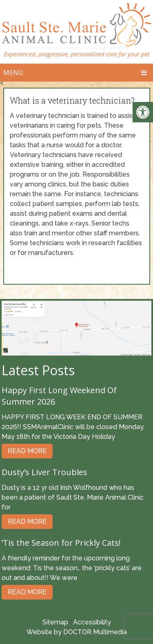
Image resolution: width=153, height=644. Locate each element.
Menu (13, 73)
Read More (27, 451)
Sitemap (55, 622)
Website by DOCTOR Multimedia (77, 632)
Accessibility (92, 622)
